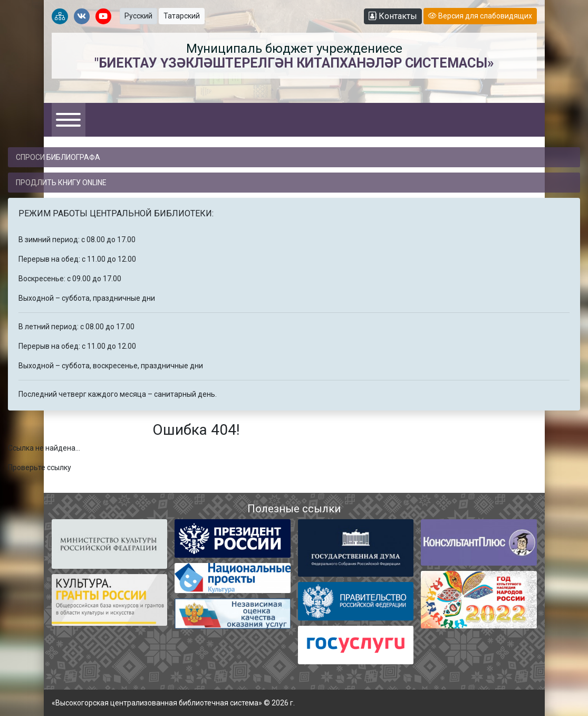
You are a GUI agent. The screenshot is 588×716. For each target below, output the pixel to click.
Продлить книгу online (61, 183)
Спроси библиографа (58, 157)
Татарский (182, 16)
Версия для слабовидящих (480, 16)
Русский (138, 16)
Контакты (393, 16)
